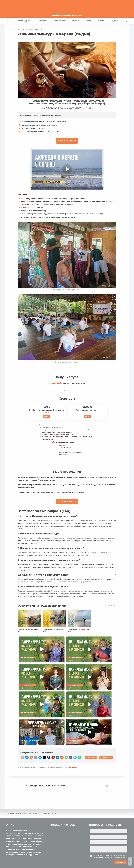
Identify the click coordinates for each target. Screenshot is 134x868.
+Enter (73, 767)
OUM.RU (18, 860)
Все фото (113, 606)
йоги (31, 835)
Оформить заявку (67, 141)
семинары (17, 829)
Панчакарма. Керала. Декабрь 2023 (54, 630)
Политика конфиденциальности (44, 864)
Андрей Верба (56, 383)
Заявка (46, 416)
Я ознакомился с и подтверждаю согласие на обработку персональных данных (110, 842)
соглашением (111, 841)
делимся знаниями (33, 824)
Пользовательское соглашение (17, 864)
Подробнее (33, 840)
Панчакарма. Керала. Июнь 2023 (78, 630)
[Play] (67, 169)
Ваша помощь (114, 860)
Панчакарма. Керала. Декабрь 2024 (29, 630)
